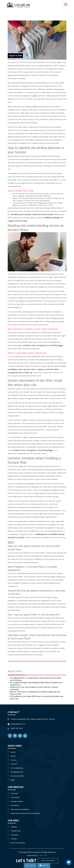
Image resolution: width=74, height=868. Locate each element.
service (14, 760)
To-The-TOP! (42, 855)
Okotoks (14, 839)
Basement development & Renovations (26, 813)
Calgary (14, 827)
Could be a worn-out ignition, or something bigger (43, 345)
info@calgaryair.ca (18, 724)
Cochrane (15, 835)
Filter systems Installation (20, 809)
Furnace (14, 764)
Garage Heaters (17, 801)
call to (30, 865)
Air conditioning (17, 768)
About (13, 756)
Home (13, 752)
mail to (44, 865)
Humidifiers (15, 805)
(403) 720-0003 (17, 728)
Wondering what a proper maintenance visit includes (32, 214)
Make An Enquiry (48, 861)
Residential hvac (17, 772)
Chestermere (16, 831)
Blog (12, 780)
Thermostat (15, 797)
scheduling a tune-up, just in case (21, 369)
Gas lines (14, 793)
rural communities (18, 843)
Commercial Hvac (18, 776)
